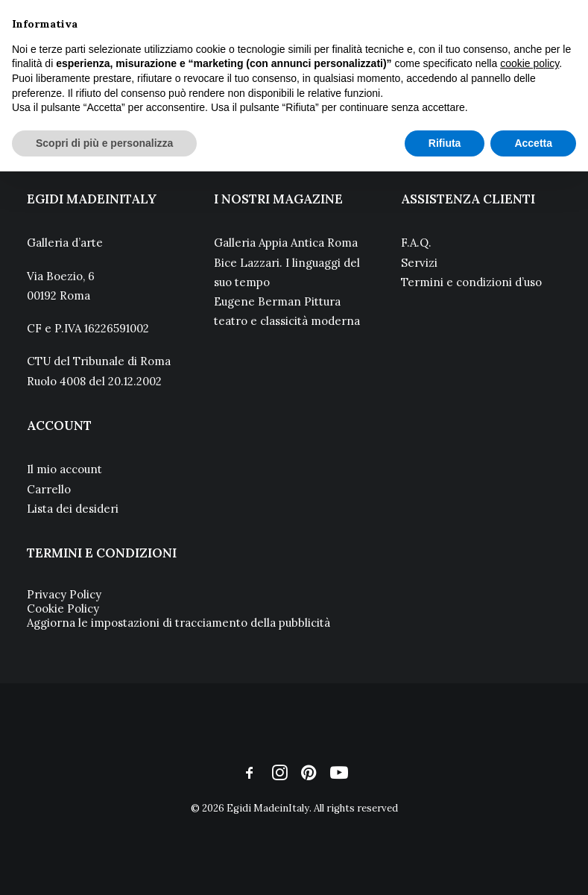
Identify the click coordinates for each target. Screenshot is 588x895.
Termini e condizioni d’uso (471, 282)
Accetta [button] (533, 143)
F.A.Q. (416, 243)
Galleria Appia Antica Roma (286, 243)
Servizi (419, 263)
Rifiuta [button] (445, 143)
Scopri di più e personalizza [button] (104, 143)
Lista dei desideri (73, 509)
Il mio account (64, 469)
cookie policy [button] (529, 63)
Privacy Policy (64, 594)
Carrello (49, 489)
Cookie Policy (63, 608)
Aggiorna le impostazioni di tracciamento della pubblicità (178, 623)
